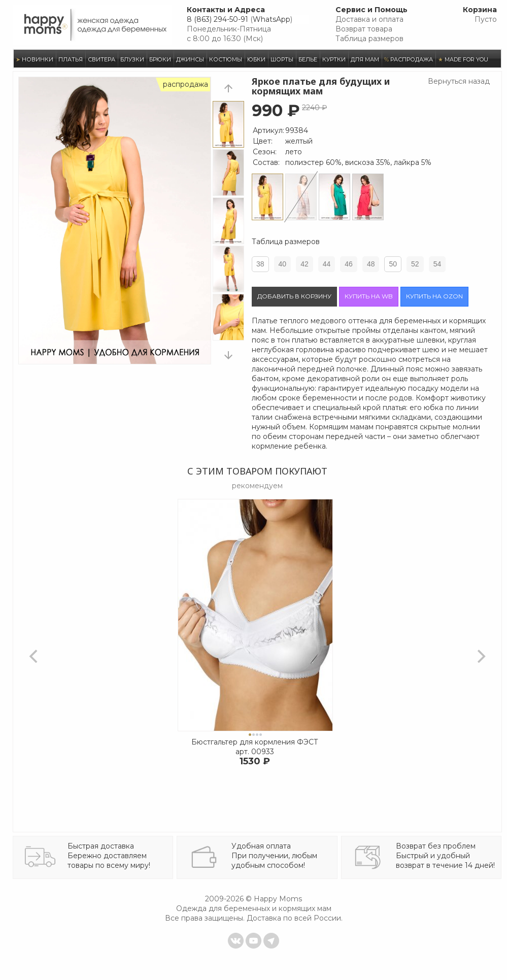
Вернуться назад (459, 81)
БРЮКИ (160, 59)
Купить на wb (369, 296)
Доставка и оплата (369, 19)
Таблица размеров (369, 39)
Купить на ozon (434, 296)
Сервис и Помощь (371, 10)
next (228, 355)
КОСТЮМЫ (226, 59)
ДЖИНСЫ (190, 59)
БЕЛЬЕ (308, 59)
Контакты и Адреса (226, 10)
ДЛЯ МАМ (365, 59)
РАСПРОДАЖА (409, 59)
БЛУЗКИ (132, 59)
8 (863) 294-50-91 (217, 19)
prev (228, 88)
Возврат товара (364, 29)
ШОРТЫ (282, 59)
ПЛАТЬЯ (71, 59)
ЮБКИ (256, 59)
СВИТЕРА (102, 59)
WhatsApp (272, 19)
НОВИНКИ (35, 59)
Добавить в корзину (294, 296)
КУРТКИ (334, 59)
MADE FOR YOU (463, 59)
